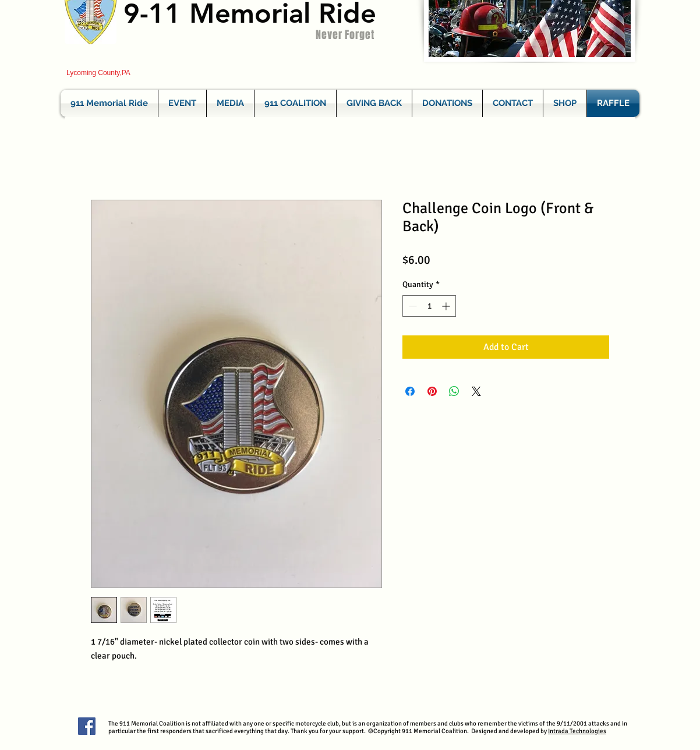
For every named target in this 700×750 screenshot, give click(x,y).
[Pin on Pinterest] (432, 391)
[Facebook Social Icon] (87, 726)
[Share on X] (476, 391)
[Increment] (447, 306)
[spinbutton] (429, 306)
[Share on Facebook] (410, 391)
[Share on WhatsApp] (454, 391)
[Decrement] (411, 306)
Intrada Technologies (577, 731)
